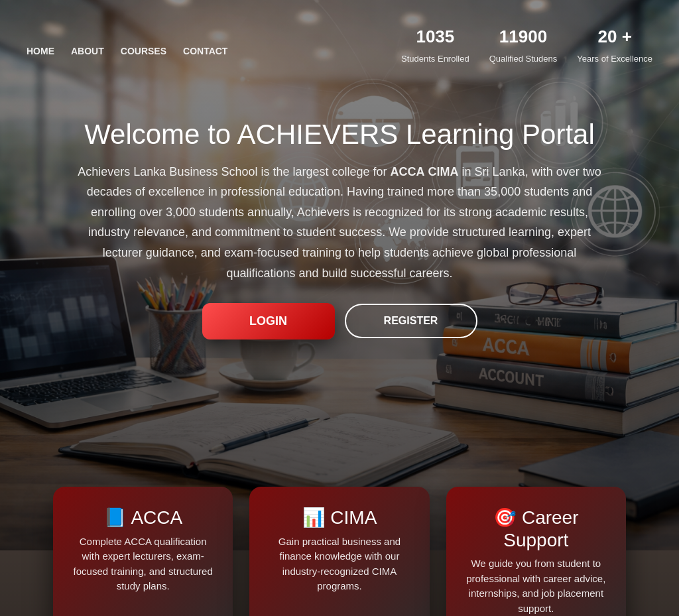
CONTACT (205, 51)
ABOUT (88, 51)
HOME (40, 51)
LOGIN (268, 321)
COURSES (144, 51)
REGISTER (411, 321)
